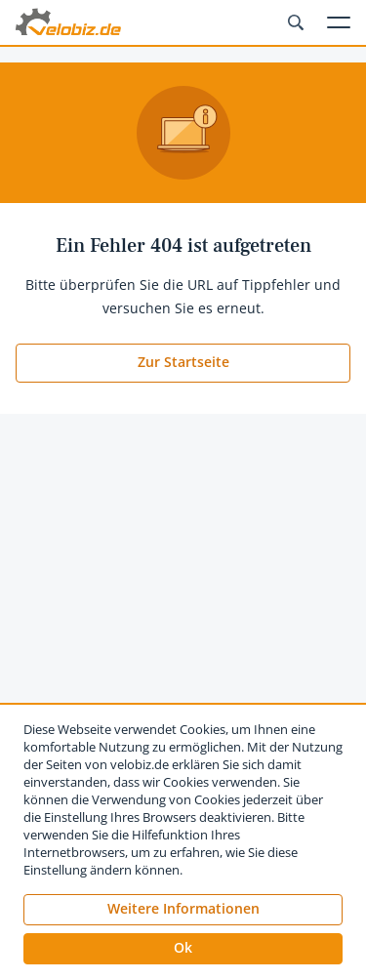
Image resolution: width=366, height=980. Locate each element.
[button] (183, 949)
